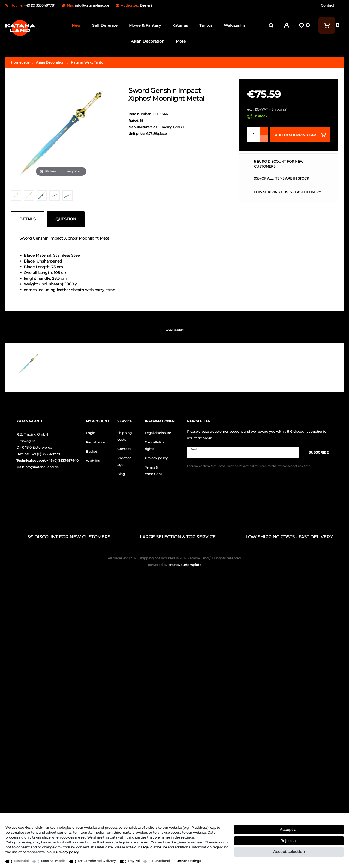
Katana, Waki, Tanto (87, 62)
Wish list (93, 461)
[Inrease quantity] (264, 131)
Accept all (289, 830)
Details (28, 219)
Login (91, 433)
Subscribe (316, 452)
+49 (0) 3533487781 (46, 454)
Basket (91, 451)
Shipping (279, 109)
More (180, 41)
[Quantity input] (254, 135)
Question (66, 219)
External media (53, 861)
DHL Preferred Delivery (97, 861)
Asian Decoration (147, 41)
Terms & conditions (154, 471)
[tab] (29, 219)
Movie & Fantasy (144, 25)
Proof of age (124, 461)
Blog (121, 474)
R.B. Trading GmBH (168, 127)
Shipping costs (124, 436)
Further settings (188, 861)
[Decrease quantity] (264, 139)
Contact (328, 5)
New (75, 25)
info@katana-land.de (92, 5)
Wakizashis (233, 25)
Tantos (204, 25)
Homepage (20, 62)
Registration (96, 442)
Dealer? (146, 5)
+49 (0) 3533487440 (62, 460)
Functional (161, 861)
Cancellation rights (155, 445)
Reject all (289, 841)
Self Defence (103, 25)
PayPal (134, 861)
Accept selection (289, 852)
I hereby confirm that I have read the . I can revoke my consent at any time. (249, 466)
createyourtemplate (174, 565)
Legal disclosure (158, 433)
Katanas (179, 25)
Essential (21, 861)
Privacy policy (156, 458)
